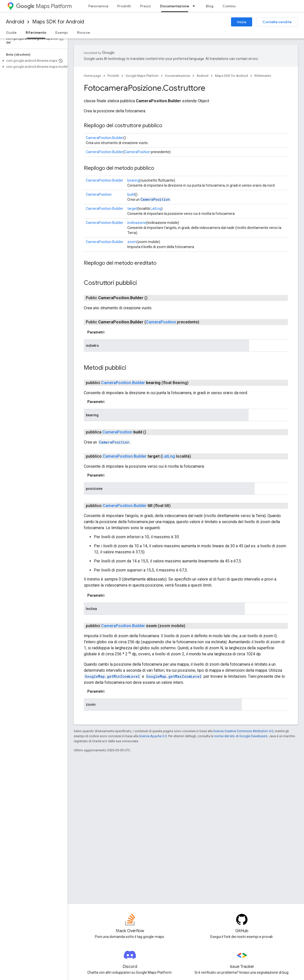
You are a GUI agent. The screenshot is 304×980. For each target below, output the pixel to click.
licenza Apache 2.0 (153, 736)
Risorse (84, 32)
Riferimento (263, 76)
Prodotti (124, 6)
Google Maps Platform (142, 76)
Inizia (242, 22)
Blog (210, 6)
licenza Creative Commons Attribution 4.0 (243, 731)
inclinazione (137, 223)
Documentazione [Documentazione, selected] (175, 6)
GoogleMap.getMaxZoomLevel (174, 676)
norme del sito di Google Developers (241, 736)
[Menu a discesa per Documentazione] (195, 6)
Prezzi (146, 6)
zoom (132, 242)
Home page (92, 76)
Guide (11, 32)
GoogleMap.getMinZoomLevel (112, 676)
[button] (33, 61)
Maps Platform (44, 6)
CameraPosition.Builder (105, 138)
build (131, 194)
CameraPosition (137, 152)
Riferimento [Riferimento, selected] (36, 32)
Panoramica (98, 6)
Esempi (62, 32)
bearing (133, 180)
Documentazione (178, 76)
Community (232, 6)
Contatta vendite (277, 22)
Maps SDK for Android (58, 22)
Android (15, 22)
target (132, 209)
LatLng (156, 209)
